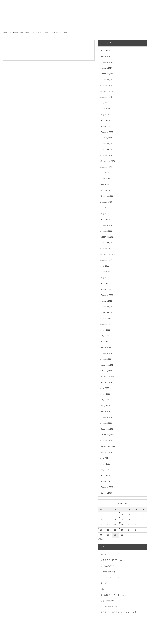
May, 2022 (105, 277)
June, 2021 (105, 330)
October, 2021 (106, 318)
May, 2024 (105, 184)
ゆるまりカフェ (107, 601)
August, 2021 (106, 324)
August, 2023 (106, 202)
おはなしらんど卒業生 (110, 607)
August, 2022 (106, 260)
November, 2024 (107, 149)
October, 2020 (106, 371)
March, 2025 (106, 126)
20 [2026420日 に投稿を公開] (101, 530)
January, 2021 (106, 359)
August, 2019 (106, 452)
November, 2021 (107, 312)
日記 (102, 589)
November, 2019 (107, 435)
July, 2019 (105, 458)
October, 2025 (106, 85)
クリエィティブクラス (110, 577)
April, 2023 (105, 219)
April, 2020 (105, 406)
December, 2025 (107, 74)
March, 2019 (106, 481)
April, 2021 (105, 342)
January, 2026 (106, 68)
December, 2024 (107, 144)
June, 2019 (105, 464)
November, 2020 (107, 365)
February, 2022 (107, 295)
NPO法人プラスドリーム (111, 560)
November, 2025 (107, 80)
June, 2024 (105, 179)
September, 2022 (108, 254)
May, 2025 (105, 115)
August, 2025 (106, 97)
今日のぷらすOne (108, 566)
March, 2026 (106, 56)
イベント (104, 554)
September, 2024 (108, 161)
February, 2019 (107, 487)
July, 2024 (105, 173)
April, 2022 (105, 283)
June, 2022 (105, 272)
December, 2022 (107, 237)
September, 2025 (108, 91)
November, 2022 (107, 243)
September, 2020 (108, 376)
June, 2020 (105, 394)
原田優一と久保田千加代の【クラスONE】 (119, 612)
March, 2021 (106, 347)
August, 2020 (106, 382)
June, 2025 (105, 109)
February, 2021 (107, 353)
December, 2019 (107, 429)
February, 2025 (107, 132)
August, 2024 (106, 167)
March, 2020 (106, 411)
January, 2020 (106, 423)
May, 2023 (105, 213)
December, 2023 (107, 196)
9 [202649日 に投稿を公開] (122, 520)
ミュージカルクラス (109, 572)
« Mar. (100, 539)
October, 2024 (106, 155)
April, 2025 (105, 120)
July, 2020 (105, 388)
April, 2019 (105, 475)
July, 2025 (105, 103)
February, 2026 (107, 62)
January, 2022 (106, 301)
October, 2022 (106, 248)
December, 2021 (107, 307)
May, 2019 (105, 470)
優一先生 (104, 583)
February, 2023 (107, 225)
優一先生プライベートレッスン (114, 595)
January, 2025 (106, 138)
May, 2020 (105, 400)
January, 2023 (106, 231)
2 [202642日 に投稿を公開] (122, 515)
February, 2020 (107, 417)
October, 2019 (106, 440)
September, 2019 (108, 446)
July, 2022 (105, 266)
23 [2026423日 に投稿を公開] (122, 530)
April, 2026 (105, 50)
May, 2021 (105, 336)
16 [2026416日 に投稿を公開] (122, 525)
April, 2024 (105, 190)
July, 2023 (105, 208)
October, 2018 (106, 493)
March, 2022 (106, 289)
